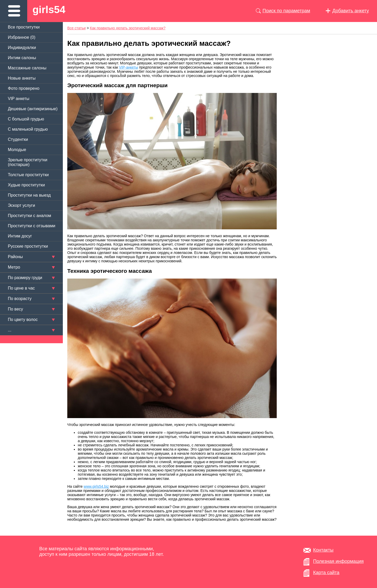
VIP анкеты (19, 99)
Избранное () (22, 37)
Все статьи (76, 28)
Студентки (18, 139)
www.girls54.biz (96, 486)
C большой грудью (26, 119)
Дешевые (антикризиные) (33, 109)
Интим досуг (20, 236)
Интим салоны (22, 58)
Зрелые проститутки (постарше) (28, 162)
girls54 (49, 10)
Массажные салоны (27, 68)
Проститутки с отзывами (32, 226)
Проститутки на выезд (29, 195)
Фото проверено (24, 88)
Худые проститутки (26, 185)
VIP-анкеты (129, 67)
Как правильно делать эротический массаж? (128, 28)
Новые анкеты (22, 78)
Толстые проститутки (28, 175)
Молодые (17, 150)
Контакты (323, 550)
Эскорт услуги (21, 205)
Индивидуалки (22, 48)
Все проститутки (24, 27)
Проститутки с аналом (29, 216)
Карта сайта (326, 573)
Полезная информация (338, 561)
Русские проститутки (28, 246)
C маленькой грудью (28, 129)
